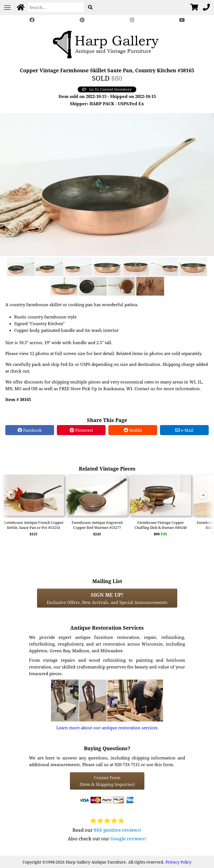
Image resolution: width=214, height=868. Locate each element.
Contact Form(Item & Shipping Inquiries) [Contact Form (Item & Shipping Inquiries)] (107, 781)
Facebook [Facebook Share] (30, 430)
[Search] (56, 7)
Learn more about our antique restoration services (107, 728)
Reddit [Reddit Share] (133, 430)
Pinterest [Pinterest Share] (81, 430)
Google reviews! (128, 839)
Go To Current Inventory (107, 89)
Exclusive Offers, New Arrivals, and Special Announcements (107, 598)
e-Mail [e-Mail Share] (184, 430)
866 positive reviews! (118, 830)
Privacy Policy (178, 862)
